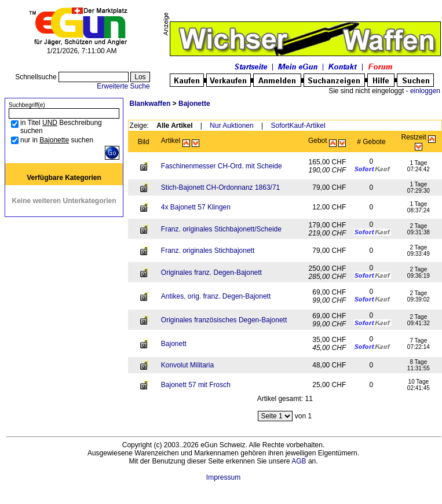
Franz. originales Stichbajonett (208, 251)
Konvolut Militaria (187, 365)
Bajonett (174, 344)
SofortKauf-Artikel (298, 126)
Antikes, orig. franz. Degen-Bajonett (216, 296)
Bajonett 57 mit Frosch (196, 385)
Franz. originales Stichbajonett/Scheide (221, 229)
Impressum (223, 477)
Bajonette (194, 104)
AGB (299, 461)
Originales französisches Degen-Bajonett (224, 320)
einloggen (425, 91)
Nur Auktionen (231, 126)
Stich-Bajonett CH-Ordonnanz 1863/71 (220, 187)
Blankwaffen (150, 104)
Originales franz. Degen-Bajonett (211, 273)
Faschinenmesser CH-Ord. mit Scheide (222, 166)
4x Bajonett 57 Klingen (196, 207)
